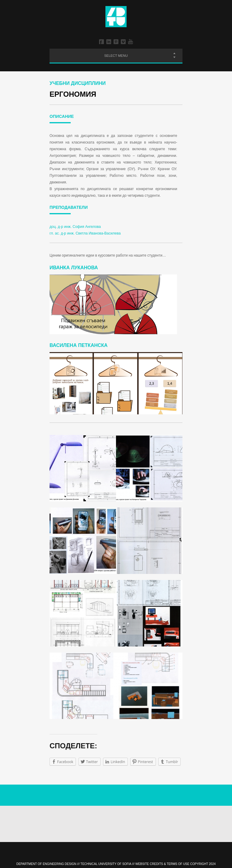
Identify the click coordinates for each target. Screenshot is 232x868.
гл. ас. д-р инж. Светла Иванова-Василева (85, 233)
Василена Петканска (79, 345)
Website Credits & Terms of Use (162, 864)
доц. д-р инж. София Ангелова (75, 227)
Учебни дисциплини (78, 83)
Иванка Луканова (74, 268)
